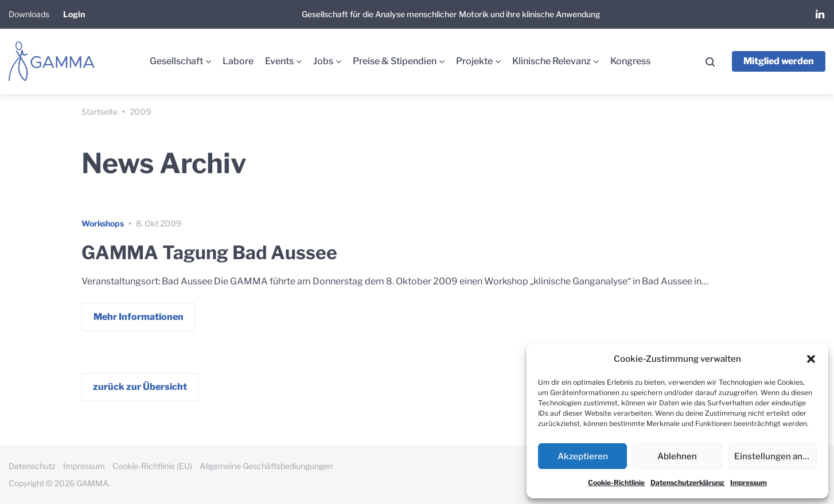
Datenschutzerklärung (687, 482)
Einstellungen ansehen (775, 456)
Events (279, 61)
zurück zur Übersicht (140, 387)
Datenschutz (32, 466)
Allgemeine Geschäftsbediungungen (266, 466)
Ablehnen (677, 456)
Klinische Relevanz (552, 61)
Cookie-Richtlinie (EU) (152, 466)
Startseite (100, 112)
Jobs (323, 61)
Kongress (630, 61)
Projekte (474, 61)
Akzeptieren (583, 456)
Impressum (749, 482)
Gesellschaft (176, 61)
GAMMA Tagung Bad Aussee (209, 253)
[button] (811, 359)
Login (74, 14)
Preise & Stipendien (395, 61)
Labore (238, 61)
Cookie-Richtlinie (616, 482)
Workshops (103, 223)
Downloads (29, 14)
